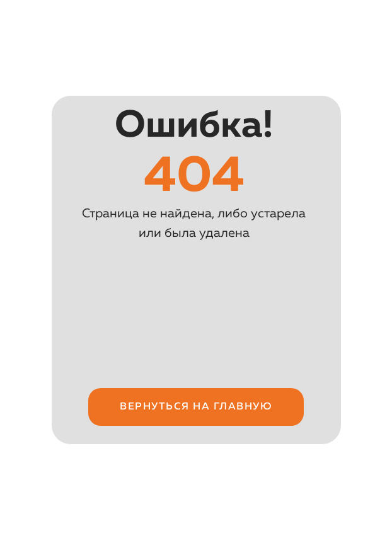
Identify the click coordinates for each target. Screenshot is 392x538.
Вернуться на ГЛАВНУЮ (196, 407)
